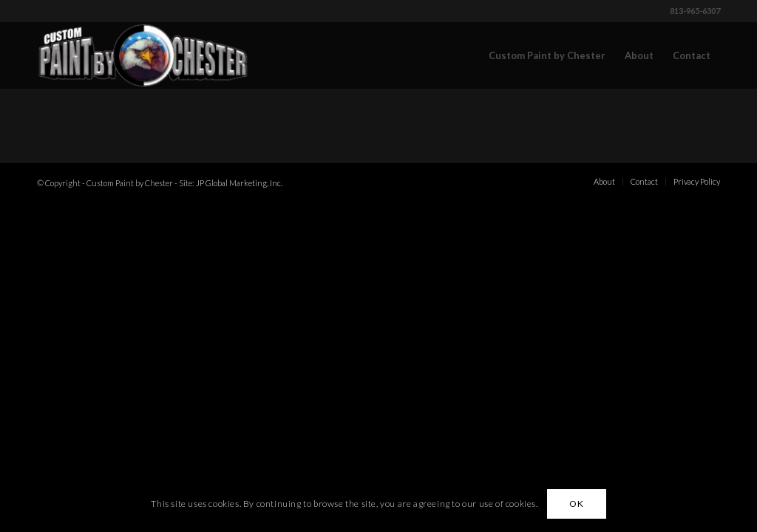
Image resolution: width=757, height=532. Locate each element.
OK (576, 504)
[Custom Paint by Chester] (143, 55)
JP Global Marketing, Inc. (239, 183)
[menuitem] (547, 55)
